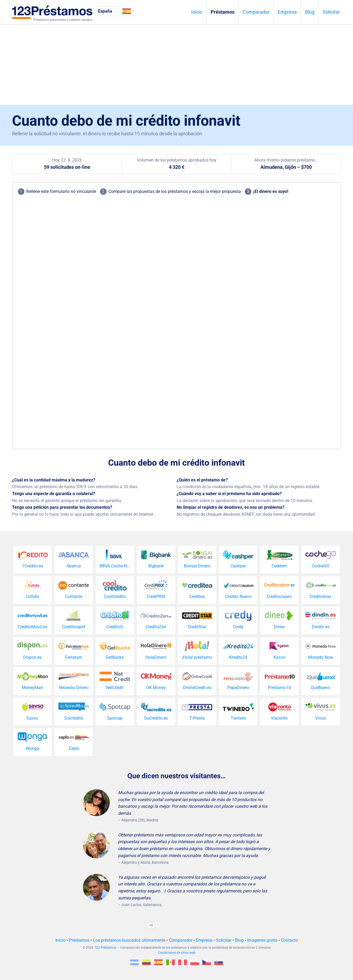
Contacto (289, 940)
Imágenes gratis (262, 940)
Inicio (197, 12)
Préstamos (223, 12)
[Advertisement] (177, 65)
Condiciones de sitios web (177, 953)
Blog (310, 12)
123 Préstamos (105, 948)
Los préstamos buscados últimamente (129, 940)
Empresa (287, 12)
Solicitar (331, 12)
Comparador (256, 12)
